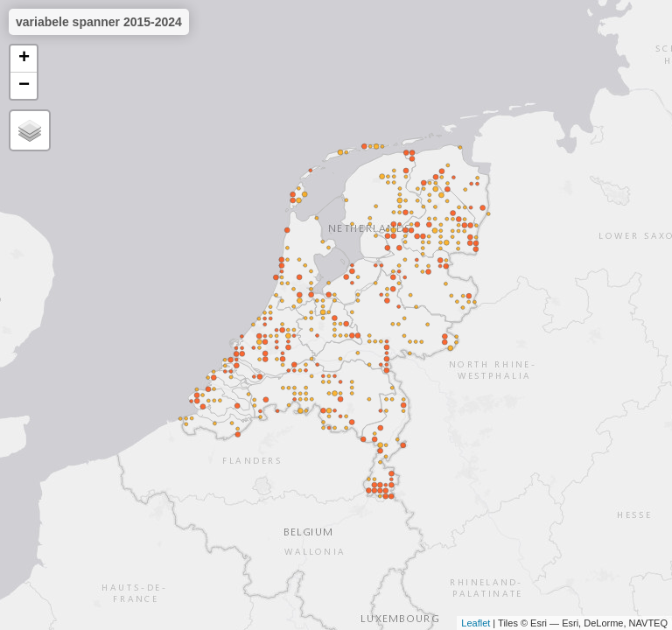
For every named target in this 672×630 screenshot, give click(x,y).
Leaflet (476, 623)
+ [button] (24, 59)
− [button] (24, 86)
